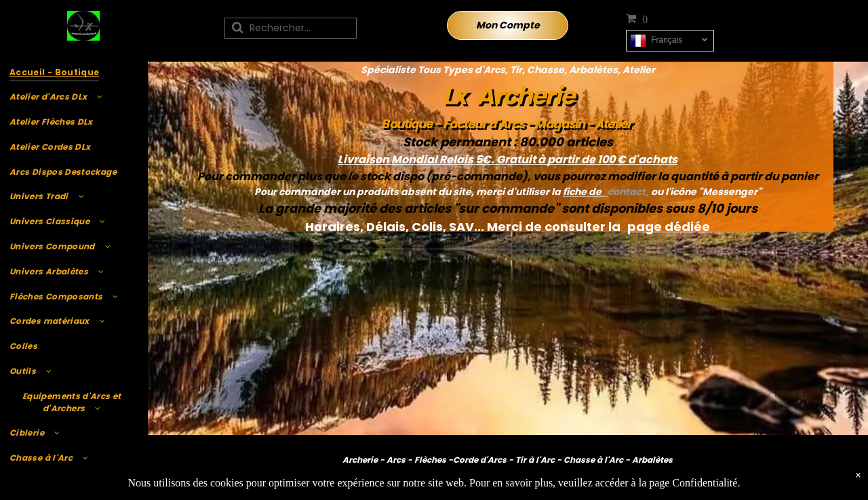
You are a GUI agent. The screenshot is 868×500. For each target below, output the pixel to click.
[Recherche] (291, 28)
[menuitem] (72, 72)
